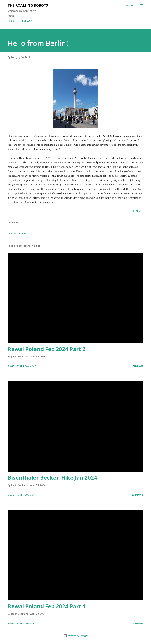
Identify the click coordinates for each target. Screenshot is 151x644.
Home (11, 21)
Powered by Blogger (75, 636)
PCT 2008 (27, 21)
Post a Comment (17, 233)
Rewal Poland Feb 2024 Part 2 (47, 349)
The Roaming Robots (28, 5)
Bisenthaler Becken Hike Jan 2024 (52, 478)
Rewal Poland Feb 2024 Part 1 (47, 606)
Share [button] (137, 211)
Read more (137, 366)
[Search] (129, 5)
